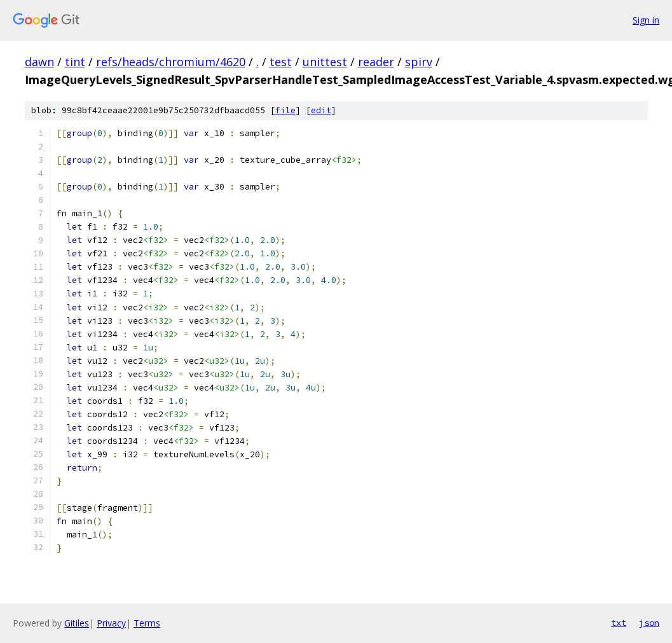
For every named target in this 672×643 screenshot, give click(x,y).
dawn (39, 62)
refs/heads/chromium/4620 (171, 62)
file (285, 110)
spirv (419, 62)
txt (619, 623)
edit (321, 110)
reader (376, 62)
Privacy (111, 623)
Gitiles (77, 623)
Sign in (646, 20)
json (649, 623)
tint (75, 62)
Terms (147, 623)
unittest (325, 62)
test (281, 62)
